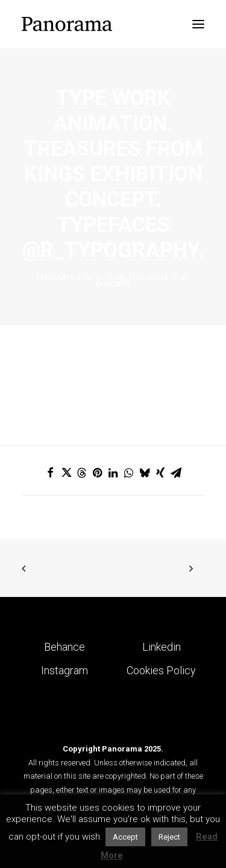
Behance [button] (64, 647)
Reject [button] (169, 837)
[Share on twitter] (66, 473)
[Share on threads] (82, 473)
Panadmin (113, 284)
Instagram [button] (64, 670)
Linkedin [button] (162, 647)
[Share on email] (176, 473)
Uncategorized (142, 277)
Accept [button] (125, 837)
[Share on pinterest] (98, 473)
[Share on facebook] (51, 473)
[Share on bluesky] (145, 473)
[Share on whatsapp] (129, 473)
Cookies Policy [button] (161, 670)
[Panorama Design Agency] (67, 24)
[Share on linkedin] (113, 473)
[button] (198, 24)
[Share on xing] (160, 473)
